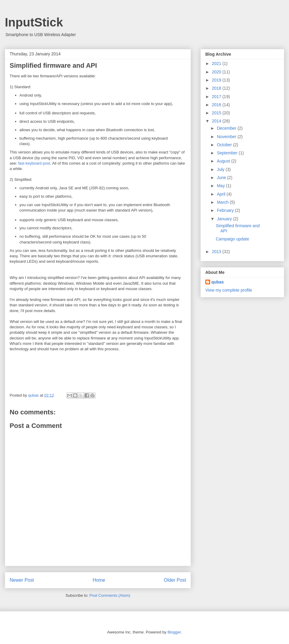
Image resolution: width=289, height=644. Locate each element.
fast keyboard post (34, 163)
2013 (217, 252)
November (227, 137)
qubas (218, 282)
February (226, 210)
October (225, 145)
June (222, 178)
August (224, 161)
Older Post (175, 580)
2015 (217, 113)
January (225, 219)
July (221, 169)
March (223, 202)
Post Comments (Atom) (110, 595)
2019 (217, 80)
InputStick (34, 22)
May (221, 186)
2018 (217, 88)
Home (99, 580)
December (227, 128)
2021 (217, 63)
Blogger (174, 632)
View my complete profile (229, 290)
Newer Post (22, 580)
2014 (217, 121)
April (222, 194)
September (228, 153)
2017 (217, 97)
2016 (217, 105)
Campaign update (233, 239)
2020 (217, 72)
